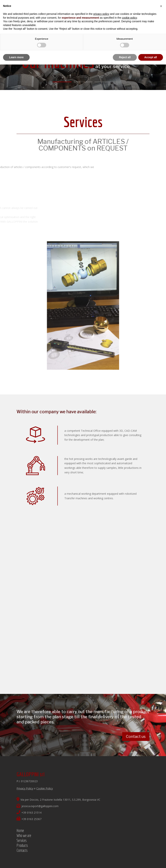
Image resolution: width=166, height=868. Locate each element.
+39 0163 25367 (29, 819)
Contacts (22, 850)
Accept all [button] (151, 57)
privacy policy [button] (101, 14)
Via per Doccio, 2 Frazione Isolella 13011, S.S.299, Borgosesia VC (58, 800)
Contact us (136, 737)
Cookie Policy (45, 788)
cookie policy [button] (129, 18)
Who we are (24, 835)
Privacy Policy (25, 788)
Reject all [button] (125, 57)
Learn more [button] (16, 57)
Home (20, 830)
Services (22, 840)
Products (22, 845)
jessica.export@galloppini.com (38, 806)
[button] (161, 6)
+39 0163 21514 (29, 813)
